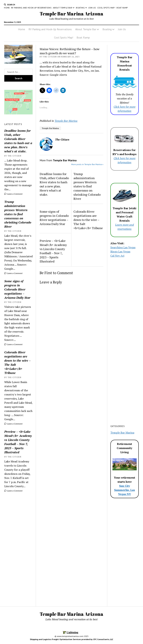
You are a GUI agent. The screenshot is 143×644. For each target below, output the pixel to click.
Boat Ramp (122, 8)
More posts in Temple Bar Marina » (87, 164)
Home (7, 8)
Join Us (92, 8)
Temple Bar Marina (66, 121)
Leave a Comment (13, 194)
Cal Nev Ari (117, 256)
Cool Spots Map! (106, 8)
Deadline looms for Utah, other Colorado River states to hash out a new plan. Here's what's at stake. (18, 141)
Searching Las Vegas (123, 247)
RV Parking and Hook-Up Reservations (31, 8)
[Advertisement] (18, 549)
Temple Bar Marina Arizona (71, 14)
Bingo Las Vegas (120, 251)
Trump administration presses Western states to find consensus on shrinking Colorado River (18, 214)
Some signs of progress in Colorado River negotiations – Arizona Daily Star (17, 289)
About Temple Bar (62, 8)
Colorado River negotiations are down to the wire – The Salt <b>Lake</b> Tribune (17, 362)
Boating (80, 8)
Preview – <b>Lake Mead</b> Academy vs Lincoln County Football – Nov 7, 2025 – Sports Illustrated (18, 442)
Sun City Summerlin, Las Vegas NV (125, 490)
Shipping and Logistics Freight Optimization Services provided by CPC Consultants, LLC (71, 639)
